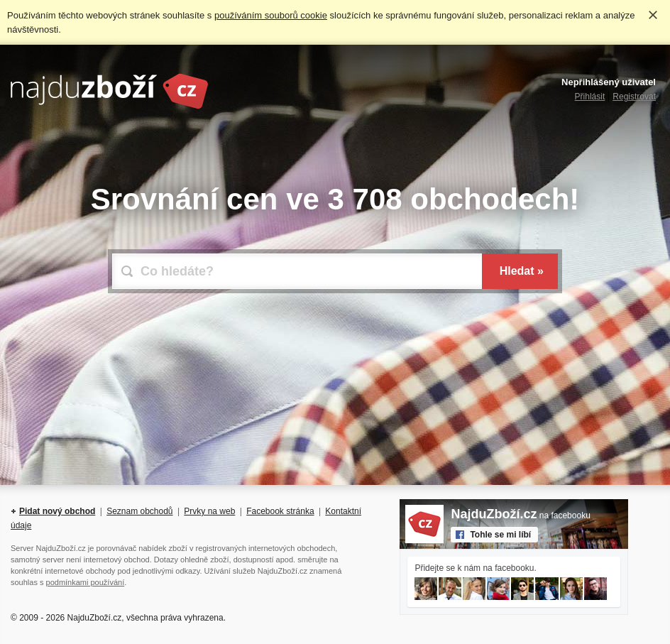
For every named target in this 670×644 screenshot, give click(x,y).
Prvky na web (209, 511)
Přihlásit (590, 97)
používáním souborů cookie (271, 15)
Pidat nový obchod (57, 511)
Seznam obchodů (139, 511)
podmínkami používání (86, 582)
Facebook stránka (280, 511)
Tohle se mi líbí (500, 535)
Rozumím (653, 15)
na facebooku (520, 515)
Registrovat (634, 97)
